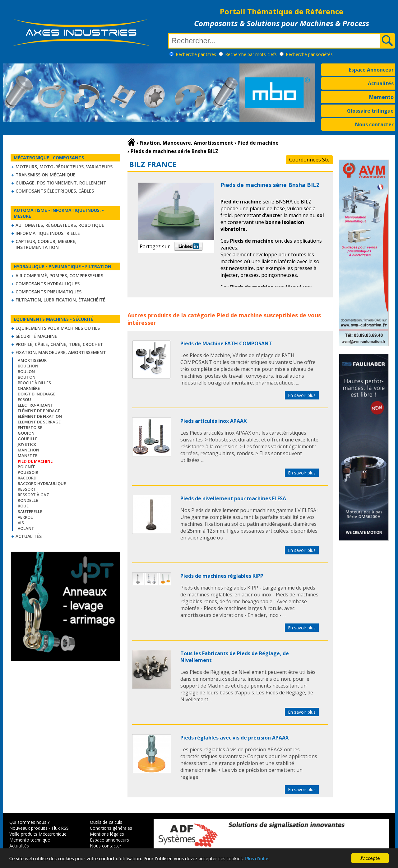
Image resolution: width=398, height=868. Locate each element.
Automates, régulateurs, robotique (60, 225)
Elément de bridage (39, 411)
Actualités (381, 83)
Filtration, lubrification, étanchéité (60, 300)
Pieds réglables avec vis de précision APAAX (235, 738)
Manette (28, 455)
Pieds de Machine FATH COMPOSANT (226, 343)
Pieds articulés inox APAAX (214, 421)
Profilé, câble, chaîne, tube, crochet (59, 344)
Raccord (27, 478)
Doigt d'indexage (37, 394)
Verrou (26, 517)
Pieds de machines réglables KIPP (222, 576)
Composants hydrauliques (48, 284)
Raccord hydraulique (42, 483)
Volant (26, 528)
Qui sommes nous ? (29, 822)
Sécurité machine (36, 336)
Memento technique (30, 840)
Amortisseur (32, 360)
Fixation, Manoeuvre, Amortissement (61, 352)
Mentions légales (107, 834)
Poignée (26, 467)
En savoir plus (302, 395)
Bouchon (28, 366)
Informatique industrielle (48, 233)
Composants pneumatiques (49, 292)
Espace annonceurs (109, 840)
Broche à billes (34, 383)
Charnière (29, 388)
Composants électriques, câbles (55, 191)
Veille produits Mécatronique (38, 834)
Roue (23, 506)
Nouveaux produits (28, 828)
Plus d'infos (257, 859)
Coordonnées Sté (309, 160)
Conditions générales (111, 828)
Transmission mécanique (46, 175)
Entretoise (30, 427)
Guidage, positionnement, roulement (61, 183)
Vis (21, 523)
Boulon (26, 371)
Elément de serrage (39, 422)
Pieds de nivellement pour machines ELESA (233, 498)
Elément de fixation (40, 416)
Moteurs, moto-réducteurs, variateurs (64, 167)
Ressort (27, 489)
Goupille (28, 439)
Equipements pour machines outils (58, 328)
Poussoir (28, 472)
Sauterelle (30, 511)
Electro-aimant (35, 405)
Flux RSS (60, 828)
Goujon (26, 433)
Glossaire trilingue (370, 111)
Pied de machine (239, 315)
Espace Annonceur (371, 70)
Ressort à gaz (33, 495)
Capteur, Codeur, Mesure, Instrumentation (46, 244)
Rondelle (28, 500)
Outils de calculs (106, 822)
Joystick (27, 444)
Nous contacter (374, 124)
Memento (381, 97)
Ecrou (24, 399)
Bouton (27, 377)
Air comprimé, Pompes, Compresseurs (59, 275)
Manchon (28, 450)
